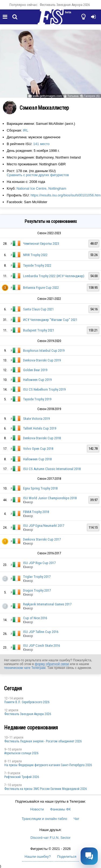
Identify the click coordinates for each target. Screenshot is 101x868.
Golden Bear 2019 (35, 370)
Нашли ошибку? (38, 857)
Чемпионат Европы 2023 (41, 244)
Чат (77, 819)
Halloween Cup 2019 (37, 380)
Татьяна (73, 96)
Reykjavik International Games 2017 (47, 604)
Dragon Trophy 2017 (37, 590)
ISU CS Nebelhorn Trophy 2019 (44, 389)
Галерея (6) (92, 96)
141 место (42, 144)
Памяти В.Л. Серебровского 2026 (27, 702)
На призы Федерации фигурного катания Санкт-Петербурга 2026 (48, 765)
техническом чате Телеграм (25, 668)
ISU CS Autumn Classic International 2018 (52, 469)
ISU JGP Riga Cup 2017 (39, 563)
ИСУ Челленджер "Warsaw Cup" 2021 (50, 320)
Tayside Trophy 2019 (37, 399)
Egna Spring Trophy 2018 (40, 488)
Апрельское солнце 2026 (21, 753)
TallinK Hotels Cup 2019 (40, 428)
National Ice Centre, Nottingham (41, 188)
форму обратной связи (52, 664)
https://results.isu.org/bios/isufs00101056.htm (66, 195)
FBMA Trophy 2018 (36, 512)
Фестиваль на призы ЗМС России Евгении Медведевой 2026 (46, 789)
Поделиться (67, 857)
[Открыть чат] (89, 856)
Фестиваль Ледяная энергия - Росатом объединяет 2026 (43, 741)
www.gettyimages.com (47, 96)
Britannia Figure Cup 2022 (41, 288)
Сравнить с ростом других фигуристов (38, 175)
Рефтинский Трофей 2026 (22, 777)
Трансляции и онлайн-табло (44, 819)
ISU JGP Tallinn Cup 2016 (41, 632)
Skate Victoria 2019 (36, 419)
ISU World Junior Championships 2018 (50, 498)
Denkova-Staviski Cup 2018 (42, 438)
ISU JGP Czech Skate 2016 (42, 646)
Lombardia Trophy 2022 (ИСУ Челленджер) (54, 276)
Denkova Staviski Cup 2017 (42, 539)
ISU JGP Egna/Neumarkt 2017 (44, 526)
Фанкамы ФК (61, 809)
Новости (37, 809)
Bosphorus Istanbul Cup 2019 (44, 351)
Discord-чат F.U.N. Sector (51, 838)
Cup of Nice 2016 (35, 618)
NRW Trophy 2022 (35, 255)
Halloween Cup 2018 (37, 459)
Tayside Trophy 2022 (37, 265)
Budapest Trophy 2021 (39, 330)
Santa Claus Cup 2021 (38, 309)
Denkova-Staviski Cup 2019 (42, 360)
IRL (26, 130)
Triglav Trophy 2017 (37, 577)
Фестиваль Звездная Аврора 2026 (65, 5)
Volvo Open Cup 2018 (38, 449)
